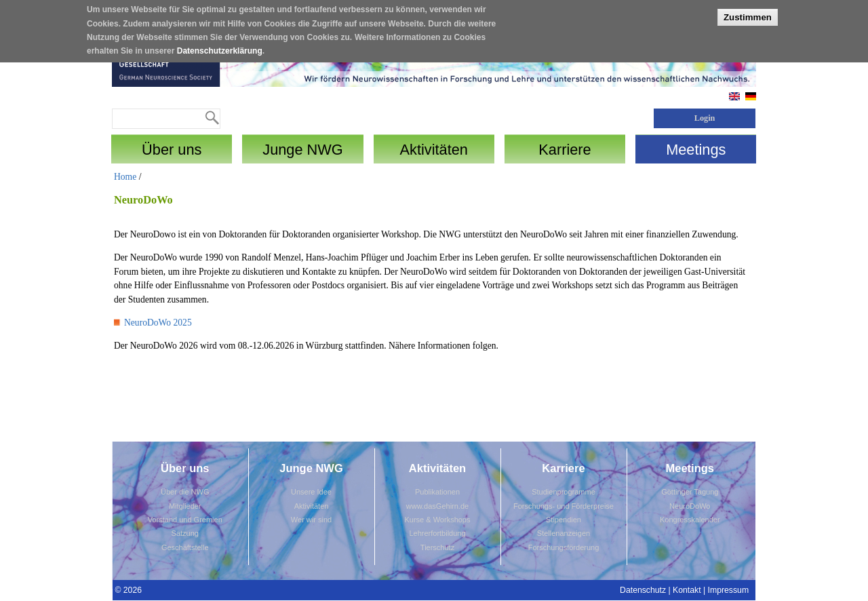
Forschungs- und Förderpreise (564, 506)
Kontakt (687, 590)
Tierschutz (437, 547)
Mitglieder (185, 506)
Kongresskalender (690, 520)
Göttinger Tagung (690, 492)
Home (125, 177)
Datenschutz (643, 590)
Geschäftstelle (185, 547)
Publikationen (437, 492)
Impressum (729, 590)
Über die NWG (185, 492)
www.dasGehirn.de (437, 506)
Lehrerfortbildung (437, 533)
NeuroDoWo (690, 506)
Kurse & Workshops (437, 520)
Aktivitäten (312, 506)
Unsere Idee (311, 492)
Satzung (185, 533)
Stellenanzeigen (564, 533)
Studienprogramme (564, 492)
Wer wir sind (311, 520)
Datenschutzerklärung (220, 46)
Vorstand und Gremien (185, 520)
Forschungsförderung (564, 547)
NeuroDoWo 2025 (158, 323)
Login (705, 118)
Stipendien (564, 520)
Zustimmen (748, 12)
